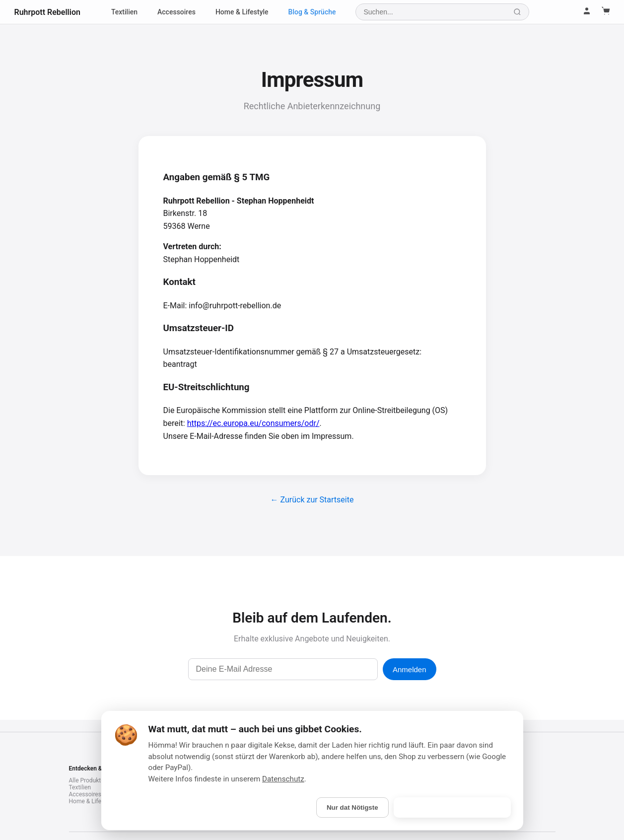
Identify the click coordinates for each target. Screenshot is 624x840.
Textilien (124, 12)
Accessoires (176, 12)
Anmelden (410, 669)
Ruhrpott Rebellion (47, 12)
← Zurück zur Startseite (312, 500)
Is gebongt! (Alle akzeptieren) (452, 807)
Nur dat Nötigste (352, 807)
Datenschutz (283, 779)
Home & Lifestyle (242, 12)
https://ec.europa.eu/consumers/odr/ (253, 423)
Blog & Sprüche (312, 12)
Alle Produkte (87, 780)
